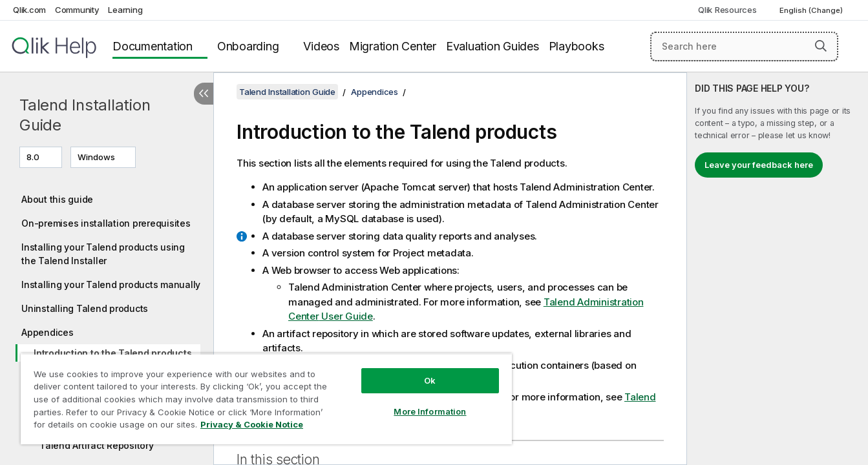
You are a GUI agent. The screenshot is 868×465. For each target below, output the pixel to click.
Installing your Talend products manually (111, 284)
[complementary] (778, 269)
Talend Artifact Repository (97, 445)
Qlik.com (29, 10)
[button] (821, 46)
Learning (125, 10)
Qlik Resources (727, 10)
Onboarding (248, 46)
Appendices (48, 332)
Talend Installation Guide (85, 115)
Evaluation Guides (492, 46)
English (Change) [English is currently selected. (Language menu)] (812, 10)
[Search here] (744, 46)
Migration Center (393, 46)
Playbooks (577, 46)
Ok (430, 380)
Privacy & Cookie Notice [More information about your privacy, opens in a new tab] (252, 424)
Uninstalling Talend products (85, 308)
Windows (96, 157)
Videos (321, 46)
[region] (266, 399)
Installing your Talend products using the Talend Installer (103, 254)
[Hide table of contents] (204, 94)
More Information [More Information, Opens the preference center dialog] (430, 411)
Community (77, 10)
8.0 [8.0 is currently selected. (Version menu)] (34, 157)
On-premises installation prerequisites (106, 223)
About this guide (57, 199)
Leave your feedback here (759, 165)
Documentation (153, 46)
